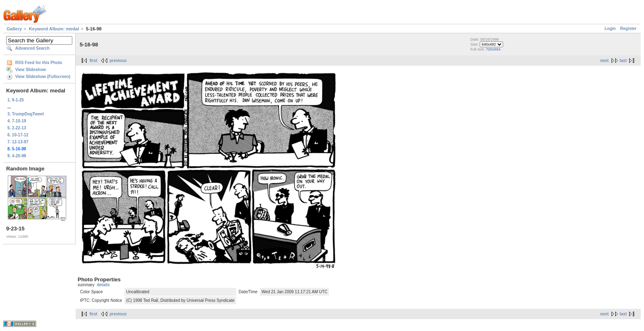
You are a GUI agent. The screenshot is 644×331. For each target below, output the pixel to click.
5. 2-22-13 (17, 128)
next (604, 61)
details (103, 285)
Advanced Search (32, 48)
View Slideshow (31, 70)
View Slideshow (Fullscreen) (43, 77)
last (623, 61)
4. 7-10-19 (17, 121)
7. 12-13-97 (18, 142)
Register (628, 29)
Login (610, 29)
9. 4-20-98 (17, 156)
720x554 (493, 49)
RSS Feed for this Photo (39, 63)
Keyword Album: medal (54, 29)
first (93, 61)
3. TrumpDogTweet (26, 114)
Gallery (14, 29)
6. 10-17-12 (18, 135)
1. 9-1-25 (16, 100)
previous (118, 61)
